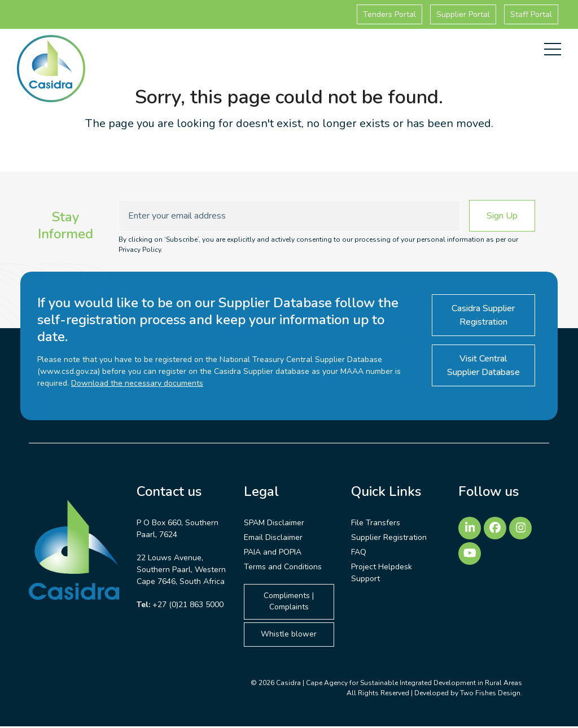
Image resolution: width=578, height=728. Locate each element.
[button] (553, 49)
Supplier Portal (463, 14)
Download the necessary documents (137, 383)
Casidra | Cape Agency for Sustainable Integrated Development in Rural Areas (399, 685)
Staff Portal (531, 14)
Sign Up (502, 216)
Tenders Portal (389, 14)
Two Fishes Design (490, 695)
